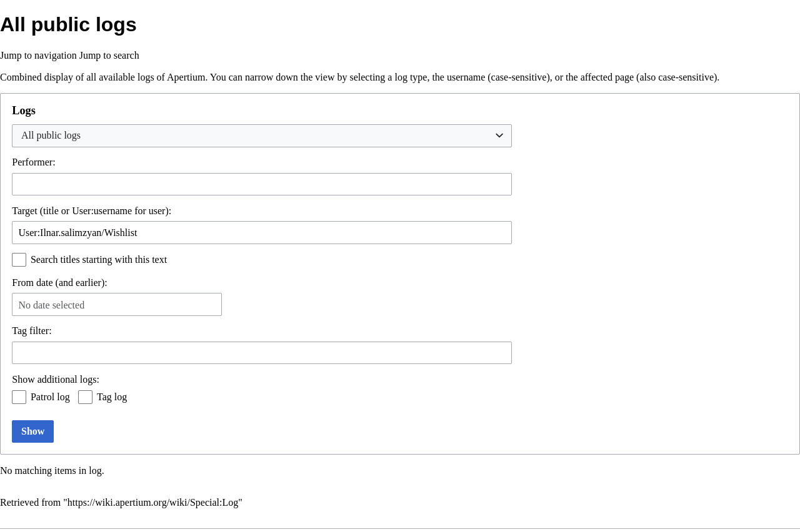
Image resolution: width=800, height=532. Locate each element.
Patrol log (50, 397)
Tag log (112, 397)
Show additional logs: (56, 379)
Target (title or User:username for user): (92, 211)
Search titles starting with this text (99, 259)
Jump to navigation (38, 55)
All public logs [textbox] (51, 135)
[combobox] (262, 136)
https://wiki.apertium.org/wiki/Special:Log (153, 502)
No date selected (51, 305)
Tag (19, 331)
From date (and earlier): (59, 283)
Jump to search (109, 55)
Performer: (33, 162)
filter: (32, 331)
